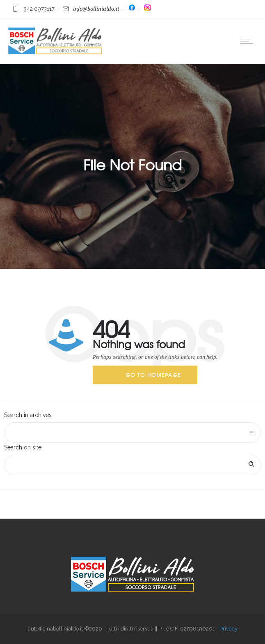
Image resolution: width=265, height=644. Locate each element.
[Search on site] (132, 465)
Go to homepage (153, 375)
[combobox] (132, 433)
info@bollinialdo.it (96, 9)
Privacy (228, 629)
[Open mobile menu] (249, 41)
